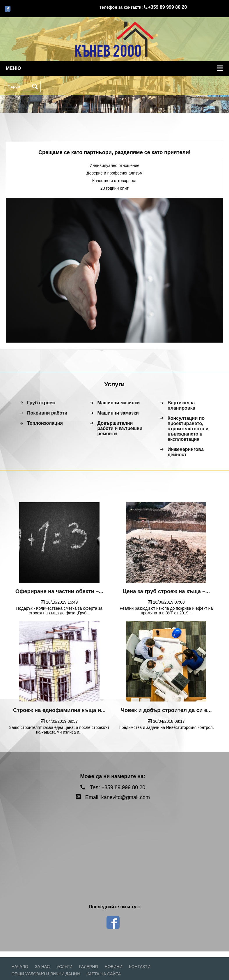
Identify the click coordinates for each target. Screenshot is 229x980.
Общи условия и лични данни (46, 974)
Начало (20, 967)
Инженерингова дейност (186, 452)
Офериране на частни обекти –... (59, 591)
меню (115, 68)
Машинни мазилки (119, 403)
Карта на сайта (104, 974)
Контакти (140, 967)
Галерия (88, 967)
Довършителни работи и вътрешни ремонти (120, 428)
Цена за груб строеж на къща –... (166, 591)
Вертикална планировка (181, 405)
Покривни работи (47, 413)
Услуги (64, 967)
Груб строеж (41, 403)
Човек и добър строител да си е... (166, 710)
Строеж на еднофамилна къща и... (59, 710)
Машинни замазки (118, 413)
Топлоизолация (45, 423)
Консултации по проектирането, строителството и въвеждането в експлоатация (188, 429)
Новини (114, 967)
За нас (42, 967)
